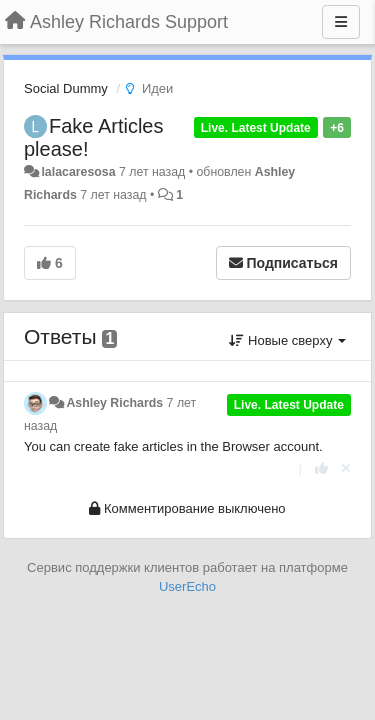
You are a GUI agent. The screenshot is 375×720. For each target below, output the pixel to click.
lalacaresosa (78, 172)
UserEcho (187, 586)
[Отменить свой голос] (346, 468)
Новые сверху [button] (287, 340)
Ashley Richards (114, 403)
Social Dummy (66, 88)
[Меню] (341, 22)
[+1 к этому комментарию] (321, 468)
